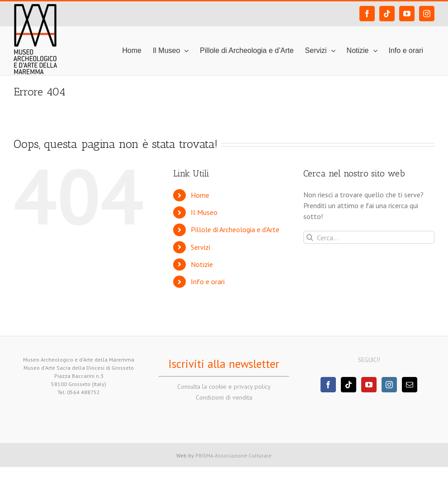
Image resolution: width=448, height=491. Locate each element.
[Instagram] (389, 385)
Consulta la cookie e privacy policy (224, 386)
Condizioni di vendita (224, 397)
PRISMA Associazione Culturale (233, 455)
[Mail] (410, 385)
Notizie (202, 264)
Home (200, 195)
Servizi (200, 247)
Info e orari (208, 281)
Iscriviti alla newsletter (224, 364)
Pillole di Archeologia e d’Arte (235, 229)
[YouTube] (369, 385)
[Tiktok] (349, 385)
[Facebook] (328, 385)
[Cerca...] (369, 237)
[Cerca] (310, 237)
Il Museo (204, 212)
